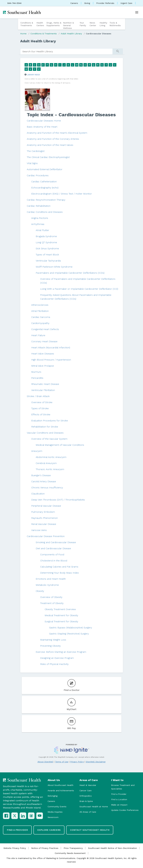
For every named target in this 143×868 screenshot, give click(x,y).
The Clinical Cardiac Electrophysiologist (48, 157)
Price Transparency (73, 848)
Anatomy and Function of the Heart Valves (50, 145)
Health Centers (40, 24)
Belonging (53, 796)
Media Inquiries (55, 812)
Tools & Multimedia (115, 24)
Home (23, 34)
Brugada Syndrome (46, 236)
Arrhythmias (38, 224)
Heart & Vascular (88, 785)
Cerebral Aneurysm (46, 463)
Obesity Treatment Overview (60, 609)
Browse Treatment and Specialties (123, 787)
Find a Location (119, 799)
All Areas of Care (88, 812)
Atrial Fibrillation (40, 311)
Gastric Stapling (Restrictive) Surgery (69, 634)
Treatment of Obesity (52, 603)
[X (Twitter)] (15, 816)
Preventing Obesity (50, 646)
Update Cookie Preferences (125, 810)
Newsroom (53, 817)
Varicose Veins (39, 530)
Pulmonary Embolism (43, 512)
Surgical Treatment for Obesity (61, 621)
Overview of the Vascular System (49, 439)
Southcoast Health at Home (94, 807)
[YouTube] (40, 816)
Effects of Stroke (41, 414)
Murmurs (36, 372)
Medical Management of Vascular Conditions (60, 445)
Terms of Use (62, 762)
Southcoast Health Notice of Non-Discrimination (112, 848)
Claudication (38, 494)
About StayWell (45, 762)
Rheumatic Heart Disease (45, 384)
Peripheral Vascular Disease (46, 506)
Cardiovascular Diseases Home (44, 121)
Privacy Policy (77, 762)
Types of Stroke (40, 408)
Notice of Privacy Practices (45, 848)
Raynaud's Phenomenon (44, 518)
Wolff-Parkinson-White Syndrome (54, 267)
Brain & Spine (86, 801)
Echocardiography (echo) (45, 188)
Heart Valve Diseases (43, 354)
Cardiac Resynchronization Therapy (46, 200)
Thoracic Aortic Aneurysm (50, 469)
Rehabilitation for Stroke (45, 427)
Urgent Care (126, 3)
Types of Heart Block (47, 255)
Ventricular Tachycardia (48, 261)
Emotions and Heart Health (51, 579)
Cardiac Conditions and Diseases (45, 212)
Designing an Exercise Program (57, 658)
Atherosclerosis (40, 305)
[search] (66, 52)
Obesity (40, 591)
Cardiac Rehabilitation (39, 206)
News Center (93, 24)
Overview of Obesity (51, 597)
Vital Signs (32, 163)
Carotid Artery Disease (44, 481)
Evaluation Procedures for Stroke (50, 421)
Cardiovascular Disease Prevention (46, 536)
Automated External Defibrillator (45, 169)
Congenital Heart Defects (45, 329)
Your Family (83, 24)
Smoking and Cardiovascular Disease (56, 542)
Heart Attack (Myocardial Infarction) (51, 348)
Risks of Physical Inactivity (54, 664)
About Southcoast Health (60, 785)
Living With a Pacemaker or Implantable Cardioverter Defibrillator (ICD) (79, 289)
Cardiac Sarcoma (41, 317)
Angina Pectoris (40, 218)
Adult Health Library (71, 34)
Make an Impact (119, 805)
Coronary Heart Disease (44, 341)
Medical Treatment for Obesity (61, 615)
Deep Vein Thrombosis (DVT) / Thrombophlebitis (58, 500)
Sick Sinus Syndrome (47, 248)
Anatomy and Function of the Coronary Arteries (53, 139)
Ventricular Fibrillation (43, 390)
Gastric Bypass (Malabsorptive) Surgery (71, 628)
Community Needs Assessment (70, 853)
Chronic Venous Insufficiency (47, 488)
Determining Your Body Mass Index (59, 573)
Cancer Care (85, 790)
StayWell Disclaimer (96, 762)
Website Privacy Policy (15, 848)
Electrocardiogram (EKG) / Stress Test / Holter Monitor (62, 194)
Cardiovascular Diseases (99, 34)
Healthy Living (103, 24)
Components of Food (52, 554)
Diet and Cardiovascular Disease (53, 548)
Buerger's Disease (41, 475)
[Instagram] (31, 816)
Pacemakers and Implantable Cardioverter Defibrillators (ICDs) (70, 273)
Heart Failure (38, 335)
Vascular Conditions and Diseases (45, 433)
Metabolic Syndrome (47, 585)
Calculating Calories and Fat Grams (59, 567)
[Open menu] (137, 12)
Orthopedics (86, 796)
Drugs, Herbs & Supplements (54, 24)
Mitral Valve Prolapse (43, 366)
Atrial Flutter (42, 230)
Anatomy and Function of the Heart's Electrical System (57, 133)
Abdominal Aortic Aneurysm (51, 457)
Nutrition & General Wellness (68, 25)
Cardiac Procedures (38, 175)
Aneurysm (37, 451)
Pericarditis (37, 378)
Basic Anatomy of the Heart (42, 127)
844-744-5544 (14, 3)
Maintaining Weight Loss (53, 640)
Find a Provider (119, 794)
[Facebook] (6, 816)
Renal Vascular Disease (44, 524)
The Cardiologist (36, 151)
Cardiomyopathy (40, 323)
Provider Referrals (105, 3)
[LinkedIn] (23, 816)
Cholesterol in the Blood (54, 561)
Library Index (33, 75)
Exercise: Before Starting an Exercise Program (61, 652)
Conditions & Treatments (27, 24)
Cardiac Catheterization (44, 182)
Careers (74, 3)
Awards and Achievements (61, 790)
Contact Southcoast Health (90, 830)
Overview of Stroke (42, 402)
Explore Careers (49, 830)
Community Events (57, 807)
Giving (87, 3)
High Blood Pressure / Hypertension (51, 360)
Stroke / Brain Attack (38, 396)
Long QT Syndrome (46, 242)
